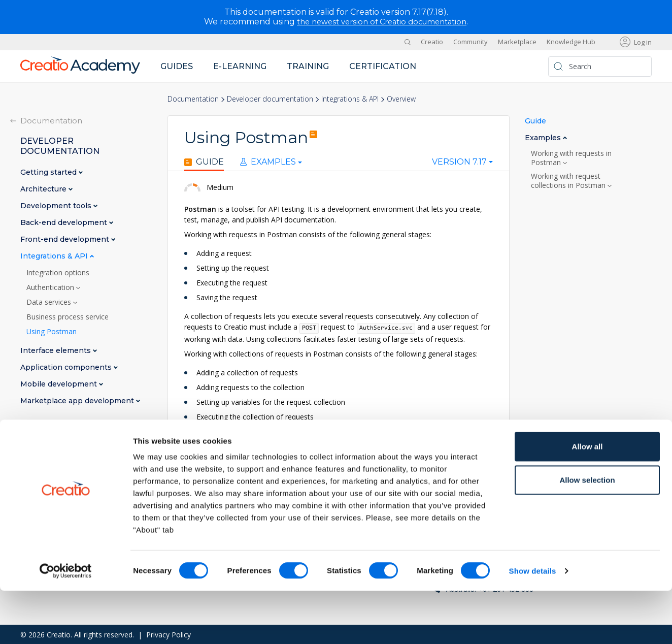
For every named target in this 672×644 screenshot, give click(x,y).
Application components (67, 367)
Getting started (49, 172)
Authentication (51, 287)
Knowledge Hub (571, 42)
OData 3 (209, 446)
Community (471, 42)
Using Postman (52, 331)
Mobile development (60, 384)
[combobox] (462, 164)
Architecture (44, 189)
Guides (177, 66)
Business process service (68, 316)
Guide (204, 162)
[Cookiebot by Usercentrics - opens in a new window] (66, 624)
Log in (643, 42)
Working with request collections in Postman (569, 180)
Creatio (432, 42)
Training (308, 66)
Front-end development (66, 239)
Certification (383, 66)
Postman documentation (225, 457)
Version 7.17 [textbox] (459, 162)
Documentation (193, 99)
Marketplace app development (78, 400)
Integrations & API (350, 99)
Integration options (58, 272)
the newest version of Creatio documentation (382, 22)
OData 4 (248, 446)
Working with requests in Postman (571, 157)
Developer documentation (270, 99)
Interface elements (57, 350)
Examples (268, 162)
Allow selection (587, 533)
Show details (533, 624)
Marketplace (517, 42)
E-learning (240, 66)
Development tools (57, 205)
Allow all (587, 500)
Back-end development (65, 222)
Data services (50, 302)
